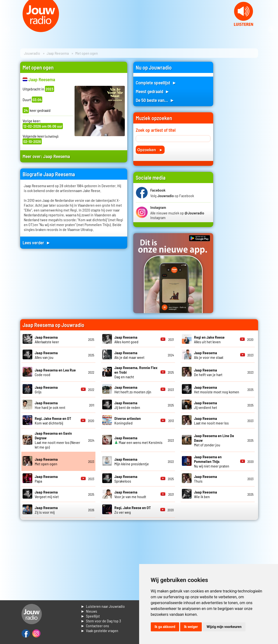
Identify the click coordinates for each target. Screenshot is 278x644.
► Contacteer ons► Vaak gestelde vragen (100, 628)
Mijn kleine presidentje (132, 461)
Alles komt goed (126, 339)
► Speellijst (90, 616)
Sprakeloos (126, 479)
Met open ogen (46, 461)
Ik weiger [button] (191, 627)
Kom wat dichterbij (53, 421)
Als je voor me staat (209, 355)
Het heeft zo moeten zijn (133, 389)
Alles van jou (46, 355)
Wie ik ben (206, 494)
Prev (6, 29)
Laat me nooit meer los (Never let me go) (57, 440)
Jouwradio (32, 53)
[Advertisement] (239, 135)
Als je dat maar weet (129, 355)
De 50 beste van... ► (155, 100)
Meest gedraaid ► (153, 91)
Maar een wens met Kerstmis (138, 440)
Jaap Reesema (58, 53)
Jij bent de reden (127, 405)
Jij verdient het (206, 405)
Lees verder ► (37, 243)
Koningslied (128, 421)
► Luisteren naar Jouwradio (103, 606)
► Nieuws (89, 611)
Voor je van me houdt (130, 494)
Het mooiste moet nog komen (217, 389)
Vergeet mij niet (47, 494)
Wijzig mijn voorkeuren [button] (224, 627)
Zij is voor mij (46, 510)
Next (272, 29)
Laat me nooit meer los (211, 421)
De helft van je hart (208, 372)
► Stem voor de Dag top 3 (101, 621)
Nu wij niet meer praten (212, 461)
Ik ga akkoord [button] (165, 627)
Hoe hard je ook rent (50, 405)
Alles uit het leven (209, 339)
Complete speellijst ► (156, 83)
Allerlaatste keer (47, 339)
